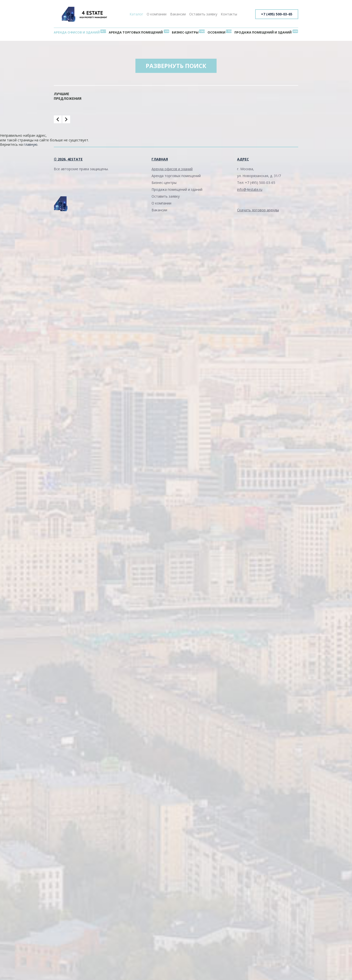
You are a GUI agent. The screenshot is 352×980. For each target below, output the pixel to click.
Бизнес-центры (185, 32)
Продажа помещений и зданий (263, 32)
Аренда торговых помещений (136, 32)
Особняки (216, 32)
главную (31, 144)
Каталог (136, 14)
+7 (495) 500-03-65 (277, 14)
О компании (157, 14)
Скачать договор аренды (258, 210)
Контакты (229, 14)
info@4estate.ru (250, 189)
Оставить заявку (203, 14)
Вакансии (178, 14)
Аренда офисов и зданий (77, 32)
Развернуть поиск (176, 66)
